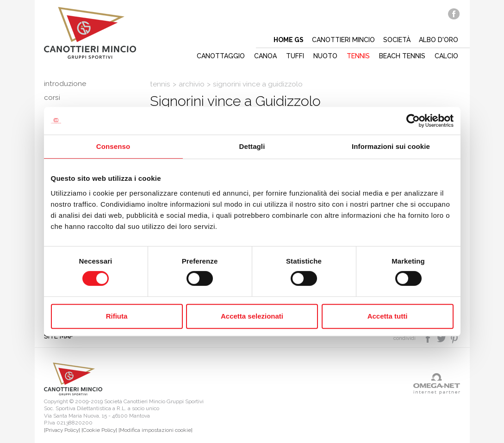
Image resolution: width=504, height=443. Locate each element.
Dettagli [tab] (252, 146)
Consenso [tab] (113, 146)
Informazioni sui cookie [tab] (391, 146)
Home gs (289, 40)
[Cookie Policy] (99, 430)
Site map (59, 336)
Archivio (192, 84)
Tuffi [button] (295, 56)
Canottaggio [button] (221, 56)
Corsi (52, 98)
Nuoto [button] (325, 56)
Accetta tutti (388, 316)
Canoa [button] (265, 56)
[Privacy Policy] (62, 430)
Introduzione (65, 84)
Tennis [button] (358, 56)
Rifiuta (117, 316)
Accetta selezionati (252, 316)
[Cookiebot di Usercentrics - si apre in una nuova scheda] (413, 121)
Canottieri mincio (343, 40)
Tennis (160, 84)
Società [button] (397, 40)
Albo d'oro (439, 40)
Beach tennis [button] (402, 56)
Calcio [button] (446, 56)
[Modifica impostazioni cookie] (156, 430)
